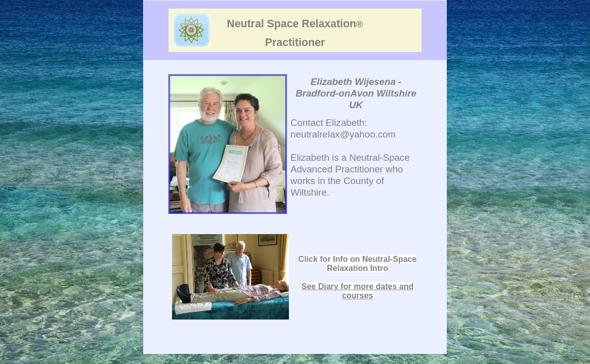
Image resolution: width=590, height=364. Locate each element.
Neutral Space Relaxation (295, 24)
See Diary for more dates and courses (357, 291)
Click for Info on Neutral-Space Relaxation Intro (358, 264)
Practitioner (295, 42)
